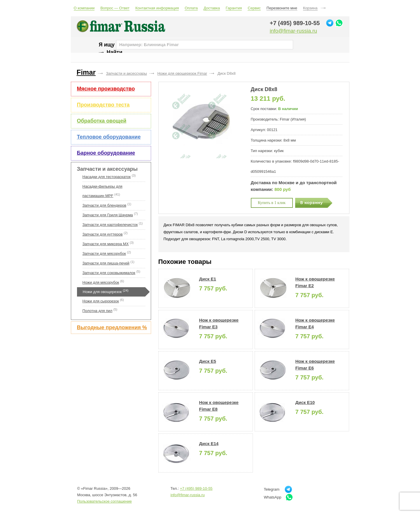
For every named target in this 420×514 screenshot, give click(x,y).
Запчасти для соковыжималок (109, 273)
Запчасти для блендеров (104, 205)
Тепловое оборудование (109, 137)
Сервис (254, 8)
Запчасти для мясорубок (104, 253)
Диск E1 (208, 279)
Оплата (191, 8)
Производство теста (103, 105)
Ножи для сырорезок (101, 301)
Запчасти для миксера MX (106, 244)
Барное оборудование (106, 153)
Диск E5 (208, 361)
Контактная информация (157, 8)
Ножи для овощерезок (102, 292)
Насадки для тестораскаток (107, 177)
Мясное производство (106, 89)
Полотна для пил (98, 311)
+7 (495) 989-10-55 (295, 23)
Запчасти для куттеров (103, 234)
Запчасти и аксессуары (107, 169)
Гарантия (234, 8)
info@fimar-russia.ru (293, 31)
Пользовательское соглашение (105, 501)
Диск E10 (305, 402)
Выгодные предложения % (112, 327)
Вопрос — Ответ (115, 8)
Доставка (212, 8)
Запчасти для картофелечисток (110, 225)
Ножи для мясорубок (101, 282)
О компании (84, 8)
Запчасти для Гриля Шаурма (108, 215)
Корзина (310, 8)
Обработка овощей (102, 121)
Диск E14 (209, 444)
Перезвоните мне (282, 8)
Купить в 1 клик (272, 203)
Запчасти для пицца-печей (106, 263)
